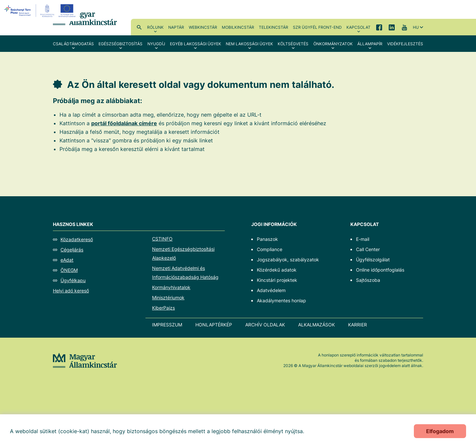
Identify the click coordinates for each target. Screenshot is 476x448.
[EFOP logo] (41, 11)
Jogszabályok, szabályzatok (288, 260)
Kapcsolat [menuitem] (358, 27)
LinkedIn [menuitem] (392, 27)
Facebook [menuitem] (379, 27)
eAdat (67, 260)
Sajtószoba (368, 280)
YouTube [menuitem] (404, 27)
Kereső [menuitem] (139, 27)
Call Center (368, 249)
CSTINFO (162, 239)
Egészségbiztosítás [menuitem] (120, 44)
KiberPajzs (163, 308)
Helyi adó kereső (71, 291)
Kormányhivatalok (171, 287)
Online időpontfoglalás (380, 270)
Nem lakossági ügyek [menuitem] (249, 44)
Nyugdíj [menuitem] (156, 44)
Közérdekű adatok (277, 270)
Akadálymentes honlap (281, 300)
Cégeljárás (72, 250)
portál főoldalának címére (124, 123)
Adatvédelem (271, 290)
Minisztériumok (168, 298)
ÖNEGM (69, 270)
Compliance (270, 249)
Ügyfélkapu (73, 280)
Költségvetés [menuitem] (293, 44)
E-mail (363, 239)
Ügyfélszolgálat (373, 260)
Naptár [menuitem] (176, 27)
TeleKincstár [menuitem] (274, 27)
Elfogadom (440, 431)
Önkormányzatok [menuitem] (333, 44)
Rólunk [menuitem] (155, 27)
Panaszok (267, 239)
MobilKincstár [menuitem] (238, 27)
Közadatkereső (77, 239)
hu (416, 27)
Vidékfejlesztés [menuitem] (405, 44)
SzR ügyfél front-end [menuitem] (317, 27)
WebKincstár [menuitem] (203, 27)
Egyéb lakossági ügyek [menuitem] (196, 44)
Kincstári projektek (277, 280)
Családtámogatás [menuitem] (73, 44)
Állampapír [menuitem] (370, 44)
